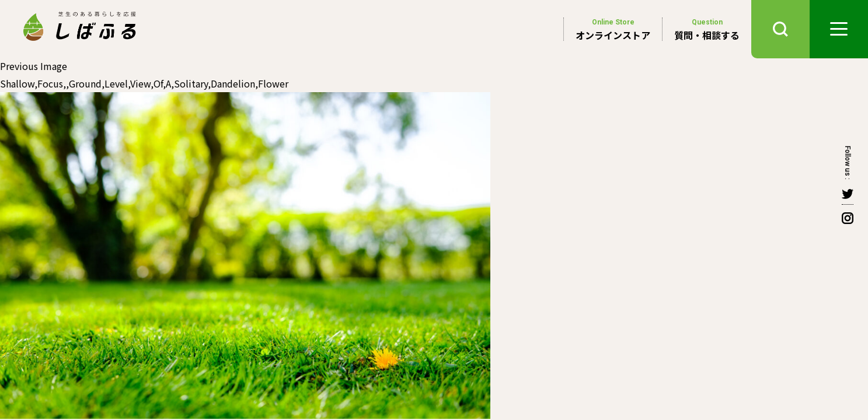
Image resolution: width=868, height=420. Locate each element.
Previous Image (34, 66)
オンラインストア (613, 29)
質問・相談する (707, 29)
